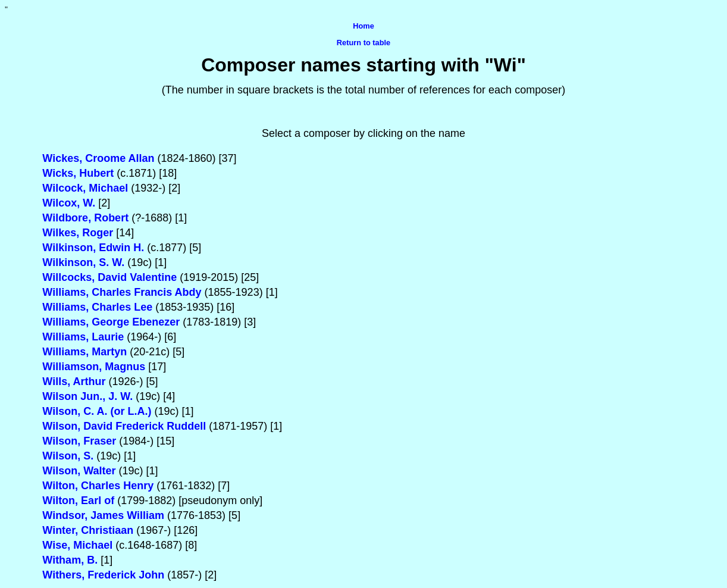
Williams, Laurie (83, 337)
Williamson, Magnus (94, 367)
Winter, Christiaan (88, 530)
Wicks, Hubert (78, 173)
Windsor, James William (103, 515)
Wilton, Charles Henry (98, 486)
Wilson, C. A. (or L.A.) (97, 411)
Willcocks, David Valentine (109, 277)
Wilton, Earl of (78, 501)
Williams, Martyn (84, 352)
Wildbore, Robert (85, 218)
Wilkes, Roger (78, 233)
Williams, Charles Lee (97, 307)
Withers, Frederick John (103, 575)
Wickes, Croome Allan (98, 158)
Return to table (363, 43)
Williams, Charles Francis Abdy (122, 292)
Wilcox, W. (69, 203)
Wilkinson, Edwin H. (93, 248)
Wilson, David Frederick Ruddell (124, 426)
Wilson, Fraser (79, 441)
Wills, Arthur (74, 381)
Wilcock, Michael (85, 188)
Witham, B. (70, 560)
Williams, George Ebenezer (111, 322)
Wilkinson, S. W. (83, 262)
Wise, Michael (77, 545)
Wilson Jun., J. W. (87, 396)
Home (363, 26)
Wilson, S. (68, 456)
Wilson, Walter (79, 471)
